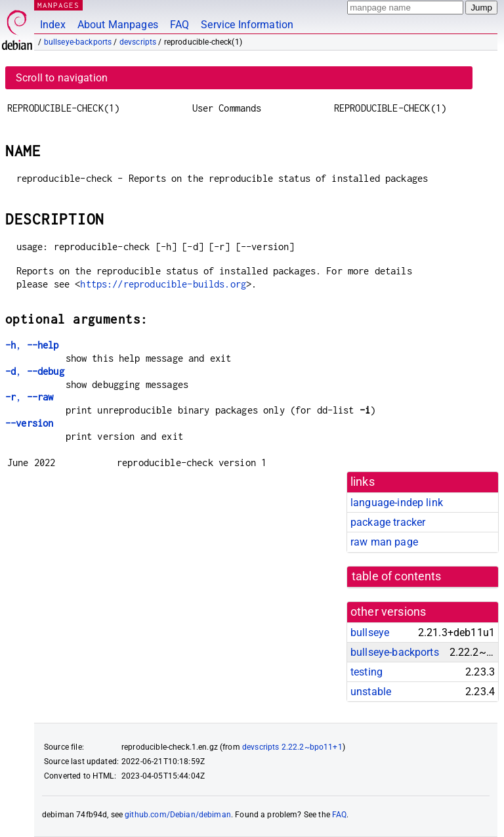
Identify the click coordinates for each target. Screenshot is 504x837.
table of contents (397, 576)
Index (53, 25)
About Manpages (118, 25)
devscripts (138, 42)
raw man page (384, 542)
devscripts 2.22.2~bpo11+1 (292, 747)
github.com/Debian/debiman (178, 815)
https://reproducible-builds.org (163, 284)
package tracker (388, 522)
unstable (371, 692)
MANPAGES (58, 5)
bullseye (370, 633)
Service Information (247, 25)
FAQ (179, 25)
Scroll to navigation (62, 78)
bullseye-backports (78, 42)
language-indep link (397, 503)
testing (367, 672)
